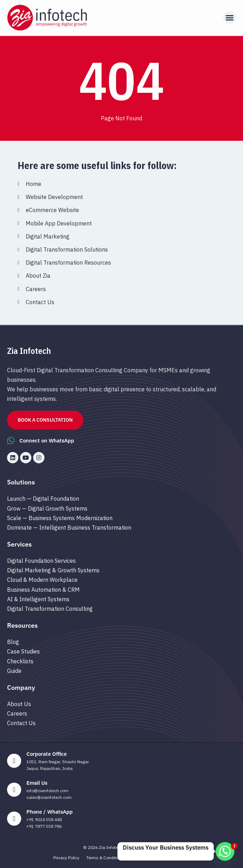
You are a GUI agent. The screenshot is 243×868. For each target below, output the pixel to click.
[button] (230, 18)
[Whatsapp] (225, 851)
